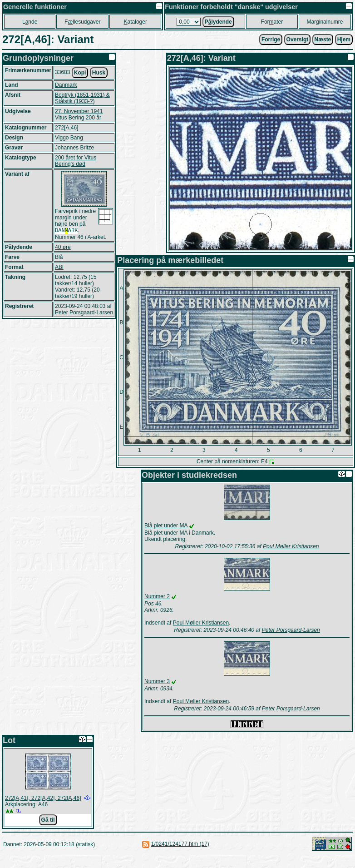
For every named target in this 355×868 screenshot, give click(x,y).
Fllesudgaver (82, 22)
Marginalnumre (325, 22)
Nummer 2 (157, 596)
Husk (99, 73)
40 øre (63, 248)
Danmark (66, 85)
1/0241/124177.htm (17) (180, 844)
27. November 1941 (79, 111)
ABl (59, 268)
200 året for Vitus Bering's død (76, 161)
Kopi (80, 73)
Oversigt (298, 40)
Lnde (30, 22)
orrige (271, 40)
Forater (272, 22)
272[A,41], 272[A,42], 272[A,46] (43, 798)
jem (344, 40)
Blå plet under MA (166, 526)
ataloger (136, 22)
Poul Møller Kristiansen (291, 546)
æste (323, 40)
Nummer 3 (157, 681)
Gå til (48, 820)
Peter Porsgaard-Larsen (84, 313)
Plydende (218, 22)
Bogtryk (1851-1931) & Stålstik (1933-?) (82, 98)
